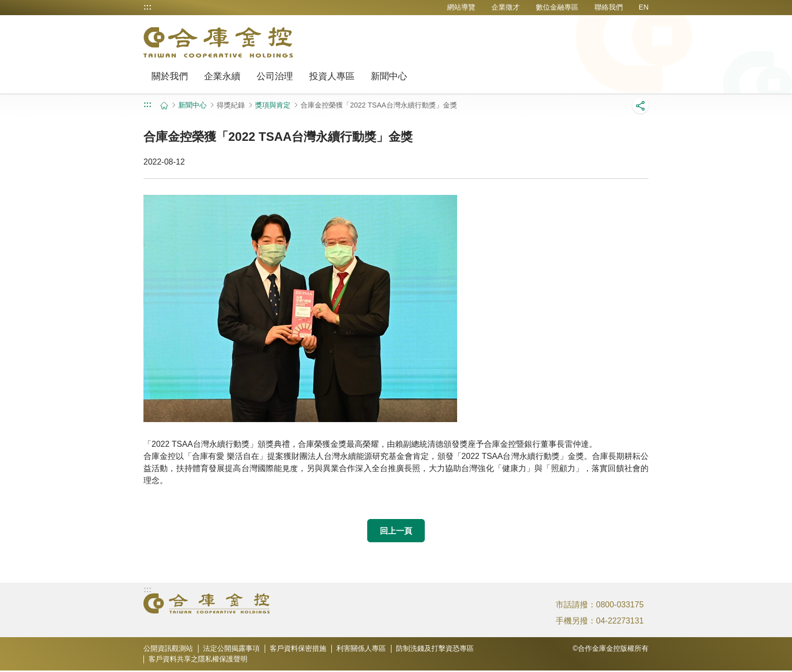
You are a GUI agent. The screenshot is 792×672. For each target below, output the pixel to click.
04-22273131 (620, 622)
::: (147, 7)
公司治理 (275, 76)
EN (644, 7)
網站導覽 (461, 7)
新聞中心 (389, 76)
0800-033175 (620, 606)
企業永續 (222, 76)
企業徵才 (506, 7)
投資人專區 (332, 76)
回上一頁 (396, 531)
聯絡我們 (609, 7)
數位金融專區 (557, 7)
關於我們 (170, 76)
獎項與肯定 (273, 105)
